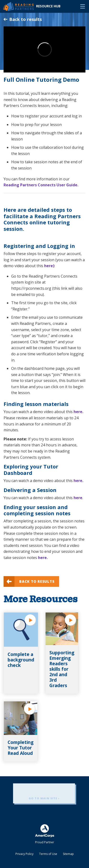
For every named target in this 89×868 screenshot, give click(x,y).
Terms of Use (48, 854)
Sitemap (68, 854)
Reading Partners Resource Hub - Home (19, 6)
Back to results (23, 19)
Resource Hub (48, 6)
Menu (83, 6)
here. (78, 412)
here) (49, 266)
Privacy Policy (24, 854)
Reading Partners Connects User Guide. (41, 185)
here (78, 498)
